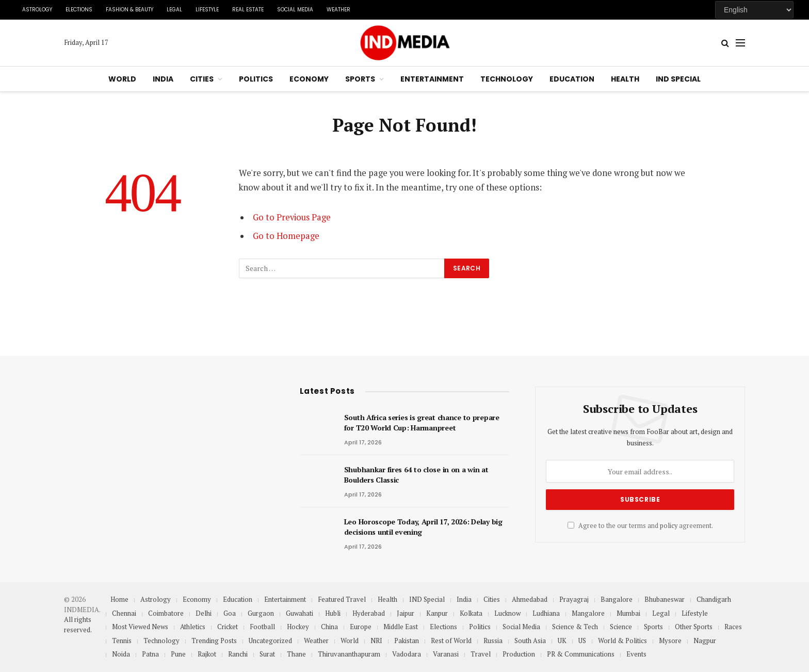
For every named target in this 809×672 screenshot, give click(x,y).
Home (119, 599)
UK (562, 641)
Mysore (670, 641)
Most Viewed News (140, 627)
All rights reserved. (78, 625)
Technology (507, 79)
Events (636, 654)
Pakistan (407, 641)
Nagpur (705, 641)
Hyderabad (369, 613)
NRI (376, 641)
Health (625, 79)
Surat (267, 654)
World (122, 79)
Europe (361, 627)
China (329, 627)
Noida (121, 654)
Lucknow (507, 613)
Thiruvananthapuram (349, 654)
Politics (256, 79)
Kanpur (437, 613)
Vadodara (407, 654)
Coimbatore (166, 613)
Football (262, 627)
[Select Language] (754, 10)
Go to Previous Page (292, 217)
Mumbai (628, 613)
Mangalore (588, 613)
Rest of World (451, 641)
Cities (202, 79)
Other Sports (694, 627)
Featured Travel (342, 599)
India (163, 79)
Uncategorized (270, 641)
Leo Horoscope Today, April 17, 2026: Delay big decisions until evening (423, 527)
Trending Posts (214, 641)
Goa (230, 613)
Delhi (204, 613)
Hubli (333, 613)
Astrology (37, 10)
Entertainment (432, 79)
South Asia (530, 641)
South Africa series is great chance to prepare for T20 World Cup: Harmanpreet (422, 422)
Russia (493, 641)
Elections (79, 10)
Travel (481, 654)
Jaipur (406, 613)
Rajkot (207, 654)
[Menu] (740, 43)
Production (519, 654)
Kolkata (471, 613)
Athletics (193, 627)
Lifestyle (207, 10)
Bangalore (617, 599)
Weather (338, 10)
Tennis (122, 641)
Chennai (124, 613)
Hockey (298, 627)
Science (621, 627)
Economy (309, 79)
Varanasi (446, 654)
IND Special (678, 79)
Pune (178, 654)
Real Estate (248, 10)
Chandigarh (714, 599)
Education (572, 79)
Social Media (295, 10)
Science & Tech (575, 627)
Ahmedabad (530, 599)
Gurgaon (261, 613)
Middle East (401, 627)
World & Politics (622, 641)
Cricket (228, 627)
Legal (174, 10)
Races (733, 627)
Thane (296, 654)
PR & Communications (581, 654)
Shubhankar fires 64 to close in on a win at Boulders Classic (416, 475)
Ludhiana (546, 613)
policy (669, 526)
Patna (150, 654)
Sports (360, 79)
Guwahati (300, 613)
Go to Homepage (286, 236)
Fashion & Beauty (130, 10)
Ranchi (238, 654)
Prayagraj (574, 599)
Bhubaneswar (665, 599)
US (582, 641)
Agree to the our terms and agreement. (640, 526)
